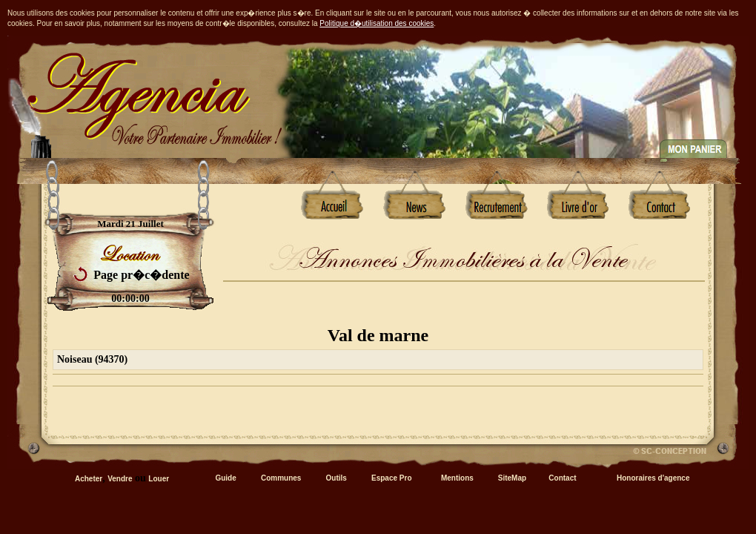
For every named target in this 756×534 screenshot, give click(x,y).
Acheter (89, 479)
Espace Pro (391, 478)
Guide (225, 478)
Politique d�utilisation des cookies (377, 23)
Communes (281, 478)
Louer (159, 479)
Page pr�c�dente (141, 275)
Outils (336, 478)
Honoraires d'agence (653, 478)
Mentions (457, 478)
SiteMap (512, 478)
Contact (562, 478)
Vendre (120, 479)
